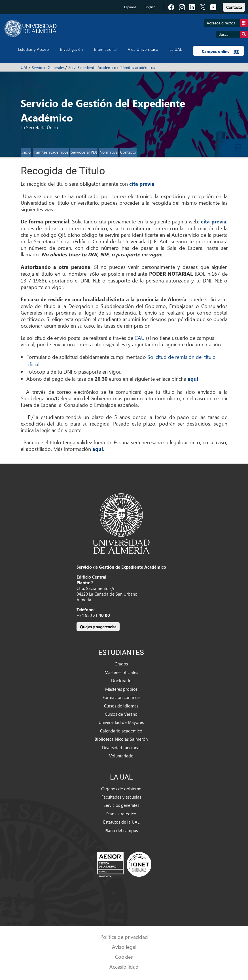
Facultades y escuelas (121, 797)
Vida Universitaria (143, 49)
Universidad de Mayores (121, 722)
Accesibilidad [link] (124, 967)
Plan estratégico (121, 814)
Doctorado (121, 680)
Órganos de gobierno (121, 789)
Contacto (128, 152)
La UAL (176, 49)
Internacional (105, 49)
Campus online (221, 51)
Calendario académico (121, 731)
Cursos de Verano (121, 714)
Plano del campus (121, 830)
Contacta (234, 7)
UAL (24, 67)
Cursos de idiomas (121, 706)
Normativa (109, 152)
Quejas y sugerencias (98, 627)
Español (130, 7)
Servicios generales (121, 805)
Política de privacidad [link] (124, 937)
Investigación (71, 49)
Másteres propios (121, 689)
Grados (121, 664)
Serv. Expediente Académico (92, 67)
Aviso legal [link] (124, 947)
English (150, 7)
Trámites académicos (137, 67)
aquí (193, 379)
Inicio (26, 152)
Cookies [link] (124, 957)
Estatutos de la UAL (121, 822)
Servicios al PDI (84, 152)
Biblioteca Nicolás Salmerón (121, 739)
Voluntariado (121, 756)
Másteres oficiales (121, 672)
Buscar (233, 34)
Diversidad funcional (121, 747)
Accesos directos (227, 23)
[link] (234, 6)
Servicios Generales (48, 67)
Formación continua (121, 697)
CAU (140, 338)
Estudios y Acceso (33, 49)
